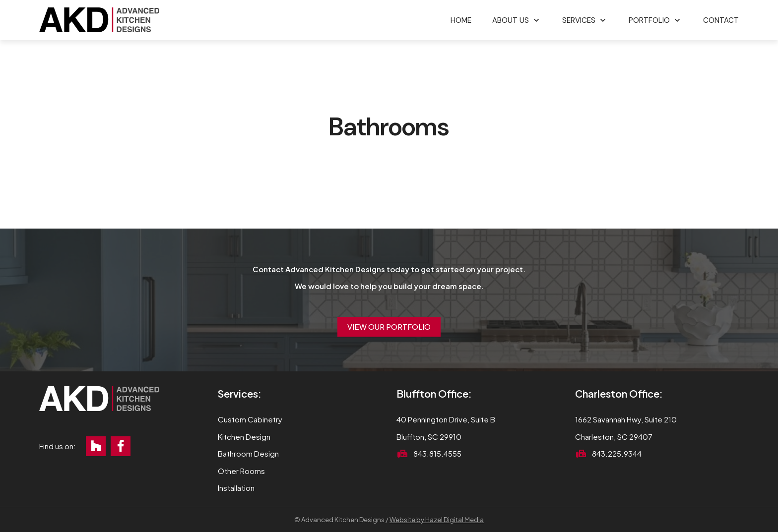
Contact (721, 20)
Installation (236, 488)
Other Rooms (241, 471)
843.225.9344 (617, 453)
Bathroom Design (248, 453)
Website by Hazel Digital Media (437, 520)
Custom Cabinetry (250, 419)
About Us (511, 20)
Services (579, 20)
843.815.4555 (437, 453)
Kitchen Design (244, 437)
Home (461, 20)
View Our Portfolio (389, 326)
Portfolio (649, 20)
